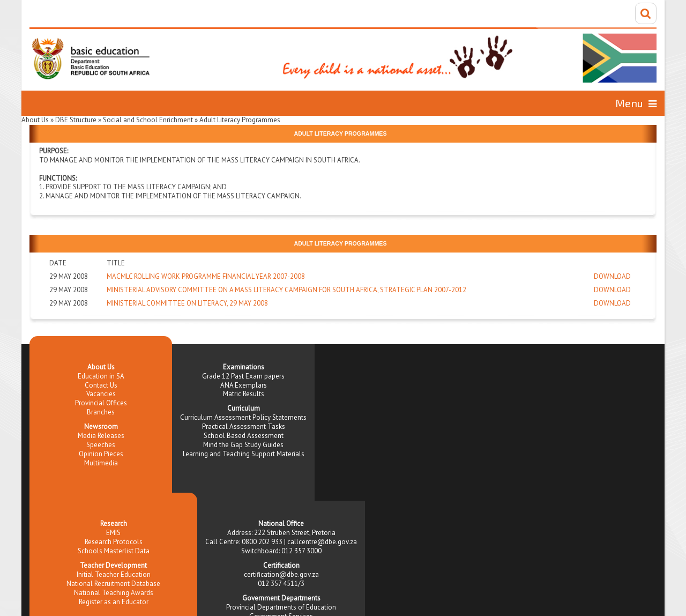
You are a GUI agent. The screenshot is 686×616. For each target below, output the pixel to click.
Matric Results (244, 394)
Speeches (101, 445)
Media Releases (101, 436)
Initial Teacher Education (114, 574)
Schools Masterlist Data (114, 551)
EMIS (113, 533)
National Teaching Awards (114, 593)
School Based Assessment (244, 436)
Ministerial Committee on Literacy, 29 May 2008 (187, 303)
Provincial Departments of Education (281, 607)
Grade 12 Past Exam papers (243, 376)
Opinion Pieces (101, 454)
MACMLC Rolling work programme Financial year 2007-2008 (206, 276)
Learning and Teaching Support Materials (244, 454)
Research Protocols (114, 542)
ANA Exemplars (244, 385)
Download (612, 276)
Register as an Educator (114, 602)
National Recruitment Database (113, 584)
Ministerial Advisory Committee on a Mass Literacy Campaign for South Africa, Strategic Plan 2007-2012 (286, 290)
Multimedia (101, 463)
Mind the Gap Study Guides (243, 445)
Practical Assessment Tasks (244, 426)
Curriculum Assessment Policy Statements (243, 417)
